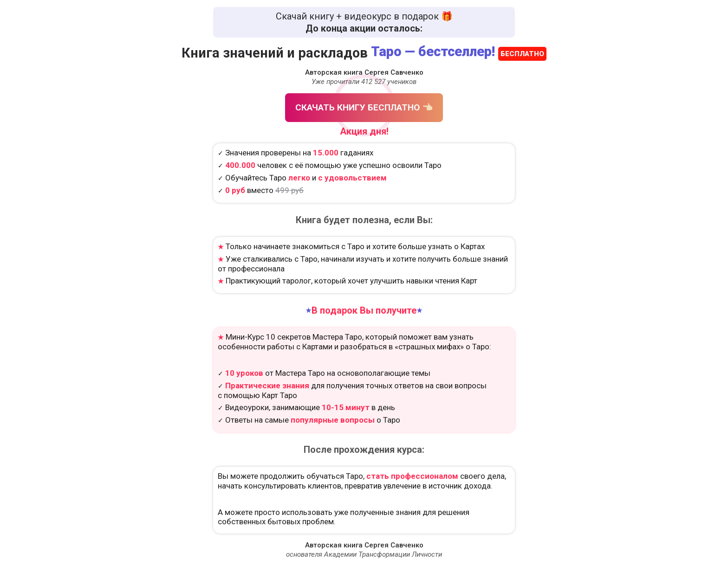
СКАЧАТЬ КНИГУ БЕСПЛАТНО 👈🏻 (364, 107)
